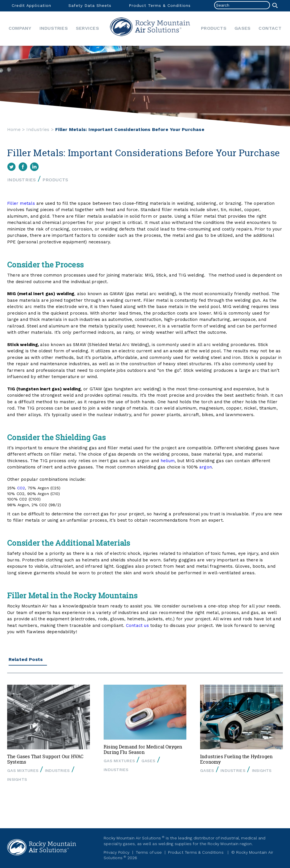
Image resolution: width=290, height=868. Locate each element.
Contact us (137, 625)
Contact (270, 28)
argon (206, 467)
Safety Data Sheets (90, 5)
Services (87, 28)
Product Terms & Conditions (160, 5)
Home (150, 29)
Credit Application (31, 5)
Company (20, 28)
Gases (242, 28)
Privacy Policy (117, 852)
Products (214, 28)
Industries (54, 28)
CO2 (21, 488)
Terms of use (149, 852)
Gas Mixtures (23, 770)
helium (168, 461)
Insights (17, 779)
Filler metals (21, 203)
